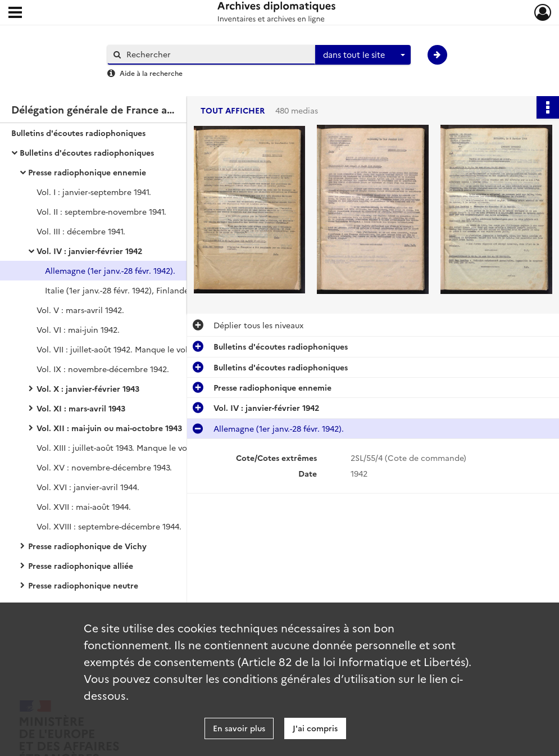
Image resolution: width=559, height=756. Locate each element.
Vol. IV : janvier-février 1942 (89, 251)
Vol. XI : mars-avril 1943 (81, 408)
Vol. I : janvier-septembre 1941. (94, 192)
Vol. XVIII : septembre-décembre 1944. (109, 526)
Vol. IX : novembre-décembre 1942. (103, 369)
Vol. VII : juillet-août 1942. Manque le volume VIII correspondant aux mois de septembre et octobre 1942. (149, 349)
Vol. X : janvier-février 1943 (88, 388)
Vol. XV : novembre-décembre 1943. (104, 467)
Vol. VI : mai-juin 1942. (78, 329)
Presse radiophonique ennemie (87, 172)
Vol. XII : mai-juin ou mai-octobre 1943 (109, 428)
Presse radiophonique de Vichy (87, 546)
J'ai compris (315, 728)
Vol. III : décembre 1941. (81, 231)
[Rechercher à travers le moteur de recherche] (217, 54)
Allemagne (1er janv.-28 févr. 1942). (110, 270)
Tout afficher (233, 110)
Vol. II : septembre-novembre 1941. (101, 211)
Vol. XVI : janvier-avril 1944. (88, 487)
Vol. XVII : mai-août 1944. (84, 506)
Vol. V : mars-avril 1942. (80, 310)
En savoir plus (239, 728)
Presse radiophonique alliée (81, 565)
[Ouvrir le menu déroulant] (15, 13)
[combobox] (363, 55)
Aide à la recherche (151, 73)
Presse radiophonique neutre (83, 585)
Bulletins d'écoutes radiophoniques (78, 133)
